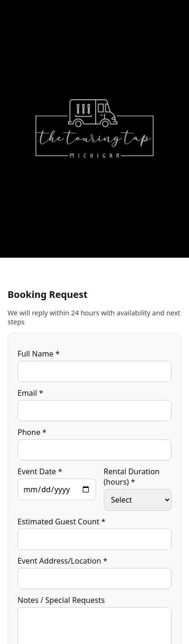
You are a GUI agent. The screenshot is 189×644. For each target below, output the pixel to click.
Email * (30, 393)
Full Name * (39, 354)
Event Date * (40, 471)
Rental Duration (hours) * (132, 477)
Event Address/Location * (63, 561)
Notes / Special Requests (61, 600)
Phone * (32, 432)
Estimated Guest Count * (62, 522)
